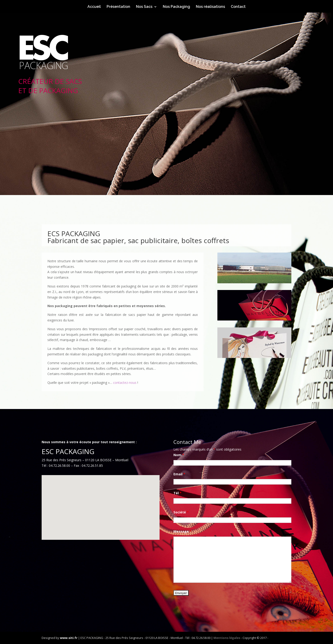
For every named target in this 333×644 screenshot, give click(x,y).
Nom (179, 455)
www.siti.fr (69, 638)
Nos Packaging (176, 7)
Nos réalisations (210, 7)
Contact (238, 7)
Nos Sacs (144, 7)
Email (179, 474)
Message (182, 531)
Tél (177, 493)
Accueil (94, 7)
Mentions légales (227, 638)
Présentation (118, 7)
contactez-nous (125, 383)
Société (181, 512)
